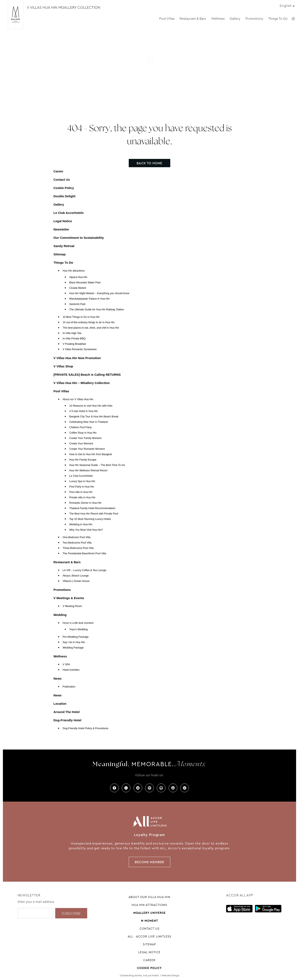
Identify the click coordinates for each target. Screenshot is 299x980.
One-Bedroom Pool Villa (77, 537)
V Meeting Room (72, 606)
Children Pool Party (81, 427)
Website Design (170, 975)
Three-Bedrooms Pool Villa (78, 548)
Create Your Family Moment (85, 438)
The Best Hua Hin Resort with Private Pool (94, 514)
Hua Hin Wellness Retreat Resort (88, 470)
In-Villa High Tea (72, 333)
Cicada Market (78, 288)
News (58, 678)
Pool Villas (167, 19)
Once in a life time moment (78, 623)
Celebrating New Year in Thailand (89, 422)
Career (59, 171)
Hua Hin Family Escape (83, 460)
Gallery (235, 19)
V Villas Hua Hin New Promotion (77, 358)
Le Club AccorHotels (81, 476)
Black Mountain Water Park (85, 283)
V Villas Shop (63, 366)
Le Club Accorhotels (69, 213)
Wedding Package (73, 648)
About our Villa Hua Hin (149, 897)
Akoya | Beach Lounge (76, 576)
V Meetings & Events (69, 598)
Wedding (60, 615)
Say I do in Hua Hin (74, 642)
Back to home (150, 163)
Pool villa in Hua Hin (81, 492)
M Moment (149, 921)
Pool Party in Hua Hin (82, 487)
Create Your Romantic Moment (87, 449)
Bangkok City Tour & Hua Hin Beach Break (94, 417)
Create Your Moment (81, 444)
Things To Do (278, 19)
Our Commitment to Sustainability (79, 238)
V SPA (66, 664)
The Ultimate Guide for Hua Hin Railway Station (97, 310)
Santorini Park (78, 304)
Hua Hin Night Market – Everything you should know (99, 293)
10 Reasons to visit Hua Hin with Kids (91, 406)
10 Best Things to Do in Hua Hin (81, 317)
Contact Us (62, 180)
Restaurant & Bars (193, 19)
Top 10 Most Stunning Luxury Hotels (90, 519)
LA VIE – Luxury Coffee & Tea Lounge (85, 570)
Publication (69, 687)
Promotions (254, 19)
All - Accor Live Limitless (149, 936)
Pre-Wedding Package (76, 637)
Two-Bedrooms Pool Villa (77, 543)
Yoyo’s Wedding (79, 629)
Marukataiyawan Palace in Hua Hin (90, 299)
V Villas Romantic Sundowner (80, 349)
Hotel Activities (71, 670)
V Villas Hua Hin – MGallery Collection (82, 383)
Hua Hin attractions (74, 271)
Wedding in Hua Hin (81, 524)
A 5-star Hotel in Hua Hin (84, 411)
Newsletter (61, 229)
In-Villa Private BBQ (74, 339)
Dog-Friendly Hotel (67, 720)
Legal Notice (63, 221)
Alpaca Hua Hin (78, 277)
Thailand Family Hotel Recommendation (92, 508)
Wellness (218, 19)
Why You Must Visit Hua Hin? (86, 530)
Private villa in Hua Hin (82, 497)
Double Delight (65, 196)
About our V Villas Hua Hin (78, 399)
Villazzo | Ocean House (76, 581)
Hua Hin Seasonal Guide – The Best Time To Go (97, 465)
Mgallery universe (149, 913)
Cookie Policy (64, 188)
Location (60, 704)
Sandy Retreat (64, 246)
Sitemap (60, 254)
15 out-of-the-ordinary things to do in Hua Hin (89, 322)
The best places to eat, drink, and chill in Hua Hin (91, 328)
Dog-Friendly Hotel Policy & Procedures (86, 728)
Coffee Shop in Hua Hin (83, 433)
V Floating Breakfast (74, 344)
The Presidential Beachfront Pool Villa (85, 553)
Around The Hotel (67, 712)
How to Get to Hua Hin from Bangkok (91, 454)
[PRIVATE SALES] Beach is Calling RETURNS (87, 375)
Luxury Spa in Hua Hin (82, 481)
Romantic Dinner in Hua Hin (85, 503)
